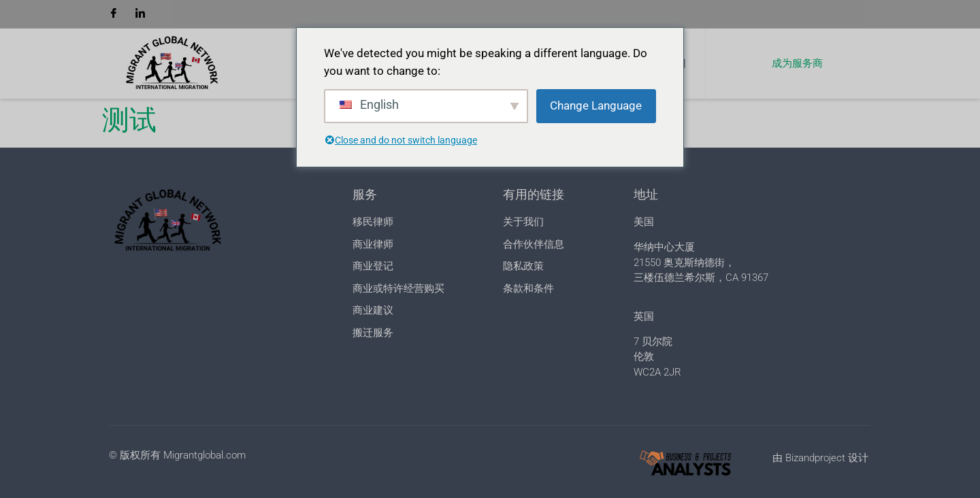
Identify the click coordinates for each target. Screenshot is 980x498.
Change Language (596, 105)
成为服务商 (797, 63)
